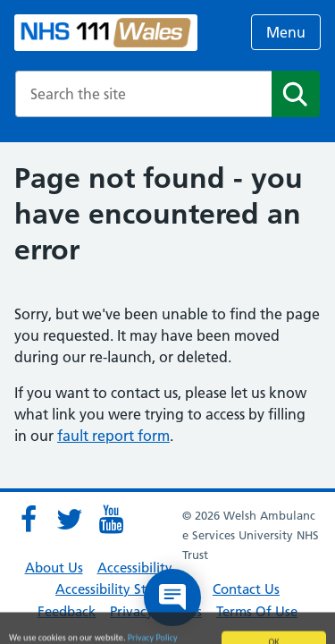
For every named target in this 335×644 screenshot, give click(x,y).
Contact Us (246, 589)
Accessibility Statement (127, 589)
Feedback (67, 611)
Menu (286, 32)
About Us (54, 568)
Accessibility (135, 568)
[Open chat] (172, 597)
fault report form (113, 436)
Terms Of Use (257, 611)
